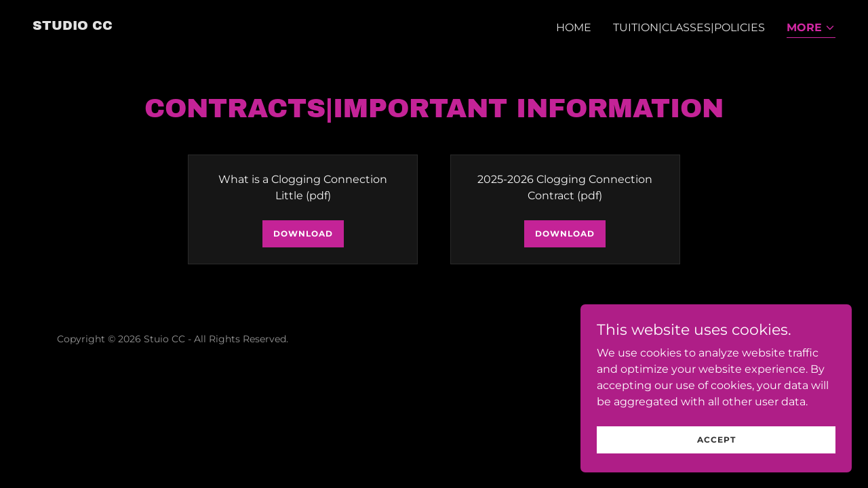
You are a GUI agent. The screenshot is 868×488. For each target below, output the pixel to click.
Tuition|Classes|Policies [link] (689, 27)
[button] (811, 29)
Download (303, 233)
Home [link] (574, 27)
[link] (73, 26)
